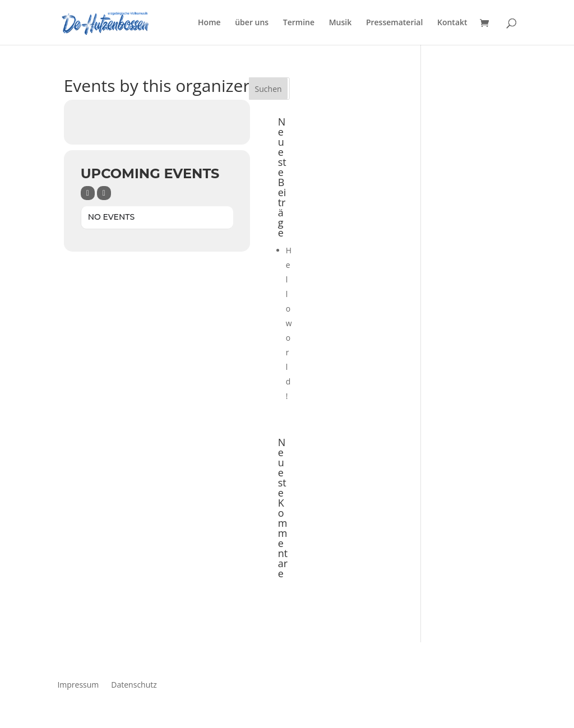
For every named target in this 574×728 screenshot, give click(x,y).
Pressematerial (394, 23)
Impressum (78, 684)
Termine (299, 23)
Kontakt (452, 23)
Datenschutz (134, 684)
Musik (341, 23)
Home (209, 23)
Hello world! (289, 323)
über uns (252, 23)
